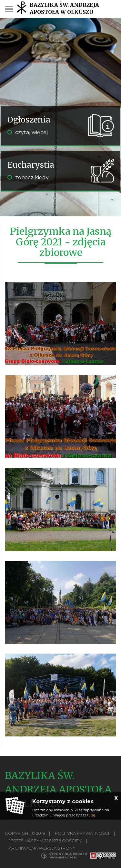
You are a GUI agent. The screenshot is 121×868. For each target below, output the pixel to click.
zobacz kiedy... (29, 178)
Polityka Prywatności (82, 833)
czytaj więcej (28, 132)
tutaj (91, 815)
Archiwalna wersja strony (42, 848)
